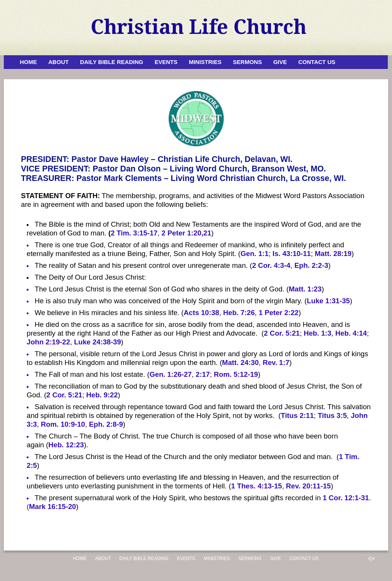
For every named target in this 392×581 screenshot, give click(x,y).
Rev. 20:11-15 (308, 486)
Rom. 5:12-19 (236, 374)
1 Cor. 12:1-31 (346, 498)
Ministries (205, 62)
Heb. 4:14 (351, 333)
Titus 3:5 (332, 415)
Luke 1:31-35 (328, 301)
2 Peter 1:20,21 (186, 233)
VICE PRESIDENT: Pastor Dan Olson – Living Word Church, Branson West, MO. (174, 169)
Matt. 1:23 (305, 289)
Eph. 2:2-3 (311, 265)
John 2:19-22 (48, 342)
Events (166, 62)
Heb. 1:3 (318, 333)
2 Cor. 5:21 (282, 333)
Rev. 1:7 (276, 363)
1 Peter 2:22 (279, 313)
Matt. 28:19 (333, 254)
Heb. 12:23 (66, 445)
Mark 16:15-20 (52, 507)
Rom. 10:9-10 (63, 424)
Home (28, 62)
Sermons (247, 62)
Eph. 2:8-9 (106, 424)
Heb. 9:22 (102, 395)
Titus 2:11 (297, 415)
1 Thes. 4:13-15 (257, 486)
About (58, 62)
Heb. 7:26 (239, 313)
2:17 (203, 374)
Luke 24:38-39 (97, 342)
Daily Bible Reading (112, 62)
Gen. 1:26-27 (171, 374)
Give (280, 62)
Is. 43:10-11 (292, 254)
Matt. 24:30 (240, 363)
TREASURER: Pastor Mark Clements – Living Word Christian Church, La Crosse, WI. (183, 178)
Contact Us (317, 62)
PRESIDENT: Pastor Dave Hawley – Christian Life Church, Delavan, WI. (157, 159)
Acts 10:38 (202, 313)
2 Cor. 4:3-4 (271, 265)
